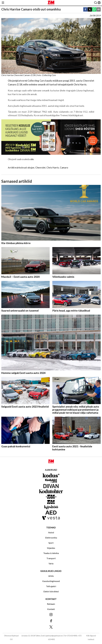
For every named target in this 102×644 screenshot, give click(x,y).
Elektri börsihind (51, 591)
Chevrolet (41, 168)
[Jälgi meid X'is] (51, 627)
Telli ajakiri (51, 586)
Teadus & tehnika (51, 553)
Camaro (64, 168)
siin (32, 159)
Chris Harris (53, 168)
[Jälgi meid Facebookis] (51, 621)
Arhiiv (51, 576)
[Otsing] (95, 3)
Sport (51, 543)
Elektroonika (51, 538)
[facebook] (85, 10)
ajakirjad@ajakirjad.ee (54, 636)
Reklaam (51, 604)
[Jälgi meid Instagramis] (51, 615)
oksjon (31, 168)
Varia (51, 563)
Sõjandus (51, 548)
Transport (51, 558)
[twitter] (90, 10)
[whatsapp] (94, 10)
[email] (99, 10)
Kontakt (51, 609)
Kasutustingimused (51, 581)
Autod (51, 532)
